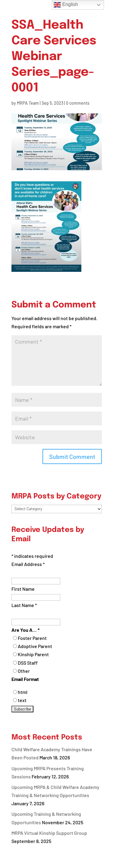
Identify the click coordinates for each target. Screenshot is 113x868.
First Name (23, 589)
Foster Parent (32, 638)
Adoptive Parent (35, 646)
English (66, 5)
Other (24, 671)
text (22, 700)
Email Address (28, 564)
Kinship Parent (33, 654)
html (23, 692)
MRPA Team (28, 103)
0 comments (78, 103)
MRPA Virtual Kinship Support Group (49, 833)
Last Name (24, 605)
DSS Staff (28, 663)
